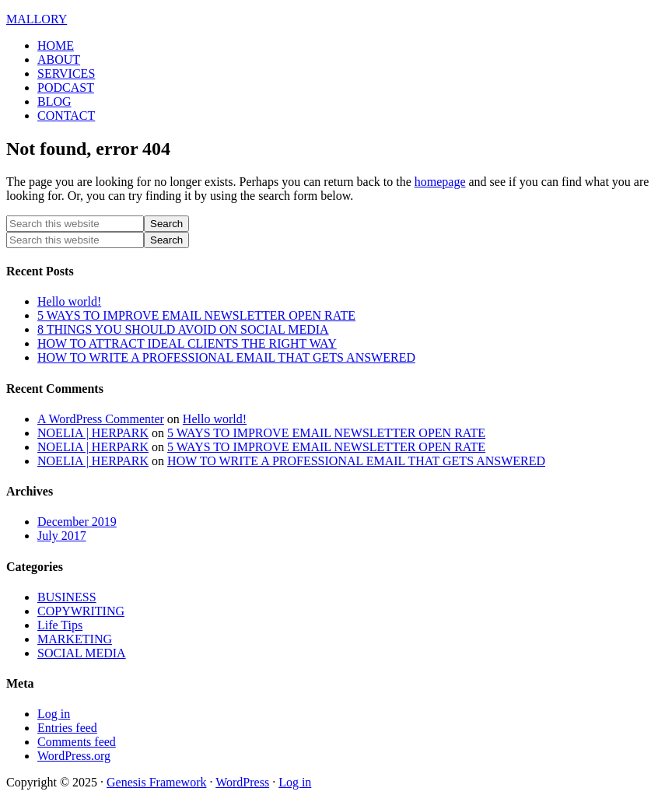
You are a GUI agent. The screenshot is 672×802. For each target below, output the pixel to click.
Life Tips (60, 625)
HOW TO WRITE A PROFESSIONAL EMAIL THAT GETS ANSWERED (226, 357)
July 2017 (62, 536)
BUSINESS (67, 597)
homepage (440, 182)
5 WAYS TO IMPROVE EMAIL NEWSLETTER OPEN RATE (196, 315)
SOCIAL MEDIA (82, 653)
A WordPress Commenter (101, 419)
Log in (54, 714)
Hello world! (69, 301)
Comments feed (77, 742)
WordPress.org (74, 756)
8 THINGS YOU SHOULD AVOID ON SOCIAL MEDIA (183, 329)
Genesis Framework (156, 782)
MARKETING (75, 639)
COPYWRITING (81, 611)
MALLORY (37, 19)
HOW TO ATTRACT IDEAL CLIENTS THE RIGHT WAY (187, 343)
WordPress (242, 782)
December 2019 (77, 522)
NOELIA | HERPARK (93, 433)
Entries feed (67, 728)
